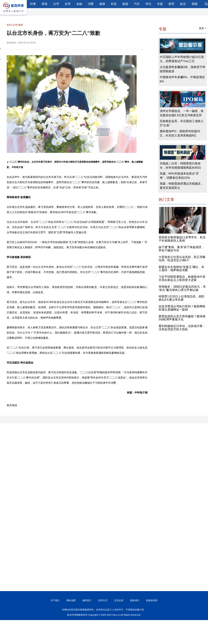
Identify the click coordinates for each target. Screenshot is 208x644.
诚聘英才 (87, 600)
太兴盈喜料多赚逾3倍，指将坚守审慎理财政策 (182, 69)
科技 (114, 4)
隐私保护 (135, 600)
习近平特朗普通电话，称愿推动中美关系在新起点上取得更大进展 (182, 278)
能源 (125, 4)
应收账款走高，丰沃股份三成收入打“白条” (182, 123)
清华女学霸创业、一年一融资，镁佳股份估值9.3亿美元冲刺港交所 (182, 113)
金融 (79, 4)
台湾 (56, 4)
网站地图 (71, 600)
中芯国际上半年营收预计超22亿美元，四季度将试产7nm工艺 (182, 59)
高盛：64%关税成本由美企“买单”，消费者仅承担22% (179, 176)
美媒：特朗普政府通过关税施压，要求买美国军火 (182, 186)
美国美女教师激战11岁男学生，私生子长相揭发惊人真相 (182, 239)
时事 (33, 4)
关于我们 (55, 600)
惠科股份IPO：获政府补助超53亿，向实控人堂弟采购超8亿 (180, 133)
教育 (171, 4)
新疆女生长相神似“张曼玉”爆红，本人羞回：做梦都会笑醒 (182, 269)
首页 (9, 25)
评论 (148, 4)
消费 (91, 4)
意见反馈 (119, 600)
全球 (68, 4)
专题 (160, 4)
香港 (45, 4)
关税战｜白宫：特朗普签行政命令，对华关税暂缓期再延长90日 (180, 166)
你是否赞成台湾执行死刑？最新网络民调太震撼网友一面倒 (182, 308)
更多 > (203, 28)
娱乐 (183, 4)
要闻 (21, 25)
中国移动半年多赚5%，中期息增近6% (182, 79)
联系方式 (103, 600)
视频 (195, 4)
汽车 (137, 4)
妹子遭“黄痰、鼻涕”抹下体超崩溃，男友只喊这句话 (182, 249)
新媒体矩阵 (152, 600)
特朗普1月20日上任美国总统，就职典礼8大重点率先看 (182, 298)
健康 (102, 4)
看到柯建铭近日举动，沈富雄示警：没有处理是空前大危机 (182, 328)
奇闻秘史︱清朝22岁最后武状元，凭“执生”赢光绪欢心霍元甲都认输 (182, 288)
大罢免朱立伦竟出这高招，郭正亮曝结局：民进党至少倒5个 (182, 259)
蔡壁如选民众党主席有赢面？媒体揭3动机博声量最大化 (182, 318)
